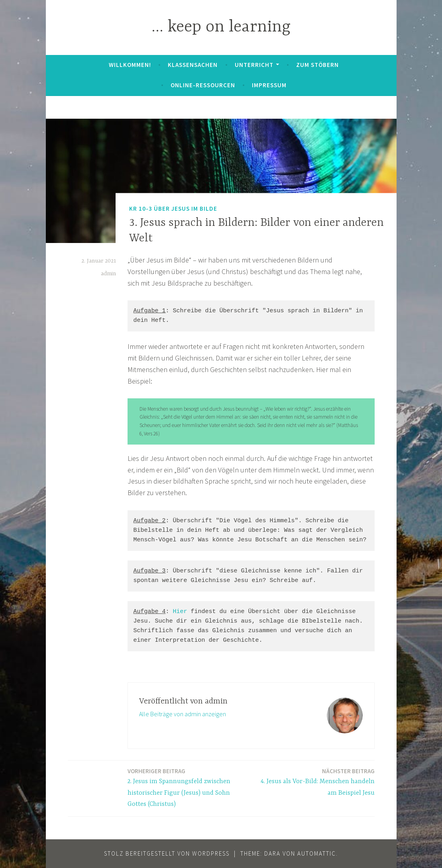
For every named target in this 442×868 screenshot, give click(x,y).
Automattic (317, 853)
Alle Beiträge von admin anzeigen (183, 714)
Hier (180, 612)
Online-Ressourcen (203, 85)
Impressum (269, 85)
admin (108, 274)
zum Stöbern (317, 65)
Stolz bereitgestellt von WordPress (167, 853)
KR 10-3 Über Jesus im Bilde (173, 208)
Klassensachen (193, 65)
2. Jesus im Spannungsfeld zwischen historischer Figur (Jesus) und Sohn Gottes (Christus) (187, 787)
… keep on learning (221, 27)
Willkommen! (130, 65)
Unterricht (254, 65)
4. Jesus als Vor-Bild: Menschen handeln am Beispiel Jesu (315, 782)
